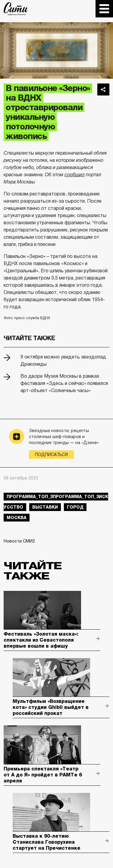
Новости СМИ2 (19, 541)
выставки (45, 507)
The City (16, 9)
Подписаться (51, 455)
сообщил (75, 175)
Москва (17, 518)
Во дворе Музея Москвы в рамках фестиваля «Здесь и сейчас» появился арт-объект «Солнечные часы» (64, 383)
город (75, 507)
